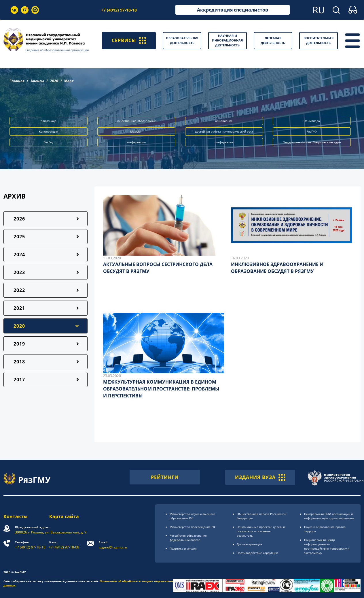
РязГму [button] (48, 142)
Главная (17, 81)
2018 (19, 362)
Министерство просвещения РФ (193, 527)
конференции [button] (136, 142)
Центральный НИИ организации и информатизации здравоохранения (329, 516)
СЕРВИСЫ (129, 41)
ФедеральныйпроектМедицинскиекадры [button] (312, 142)
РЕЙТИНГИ (165, 477)
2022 (19, 290)
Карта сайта (64, 516)
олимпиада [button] (49, 121)
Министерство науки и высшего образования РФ (192, 516)
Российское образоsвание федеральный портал (188, 538)
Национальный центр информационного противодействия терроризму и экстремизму (327, 546)
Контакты (16, 516)
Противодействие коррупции (257, 553)
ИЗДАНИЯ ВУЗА (260, 477)
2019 (19, 344)
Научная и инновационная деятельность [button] (227, 40)
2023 (19, 272)
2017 (19, 380)
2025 (19, 237)
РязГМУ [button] (312, 131)
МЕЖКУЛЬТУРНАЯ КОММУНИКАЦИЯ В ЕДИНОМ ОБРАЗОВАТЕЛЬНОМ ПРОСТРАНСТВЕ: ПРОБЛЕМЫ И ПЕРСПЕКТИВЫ (161, 389)
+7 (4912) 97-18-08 (64, 545)
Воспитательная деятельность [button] (318, 40)
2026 (19, 219)
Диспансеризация (249, 544)
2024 (19, 254)
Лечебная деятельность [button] (273, 40)
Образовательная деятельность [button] (182, 40)
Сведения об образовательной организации (57, 50)
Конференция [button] (49, 131)
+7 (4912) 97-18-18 (119, 10)
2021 (19, 308)
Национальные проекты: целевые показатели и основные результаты (261, 531)
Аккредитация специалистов (233, 10)
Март (69, 81)
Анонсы (37, 81)
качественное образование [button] (136, 121)
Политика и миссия (183, 548)
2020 (54, 81)
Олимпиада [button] (312, 121)
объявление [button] (224, 121)
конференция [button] (224, 142)
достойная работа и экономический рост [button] (224, 131)
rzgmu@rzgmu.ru (113, 545)
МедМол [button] (136, 131)
